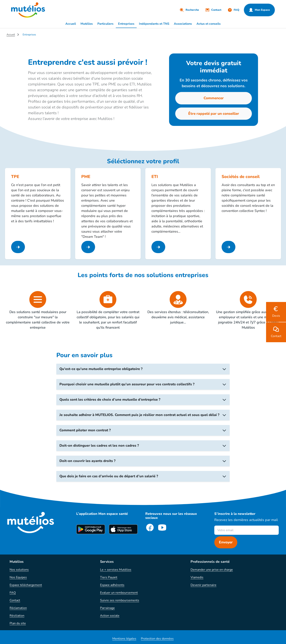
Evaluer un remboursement (119, 593)
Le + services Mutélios (116, 570)
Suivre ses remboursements (120, 600)
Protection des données (157, 639)
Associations (183, 24)
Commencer (214, 98)
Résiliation (17, 616)
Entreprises (126, 24)
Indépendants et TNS (154, 24)
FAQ (13, 593)
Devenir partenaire (203, 585)
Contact (15, 600)
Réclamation (18, 608)
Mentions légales (124, 639)
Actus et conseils (209, 24)
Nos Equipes (18, 577)
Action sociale (110, 616)
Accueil (71, 24)
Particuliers (105, 24)
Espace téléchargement (26, 585)
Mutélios (87, 24)
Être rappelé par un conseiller (214, 114)
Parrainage (107, 608)
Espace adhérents (112, 585)
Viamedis (197, 577)
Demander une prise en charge (212, 570)
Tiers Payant (109, 577)
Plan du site (18, 623)
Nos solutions (19, 570)
